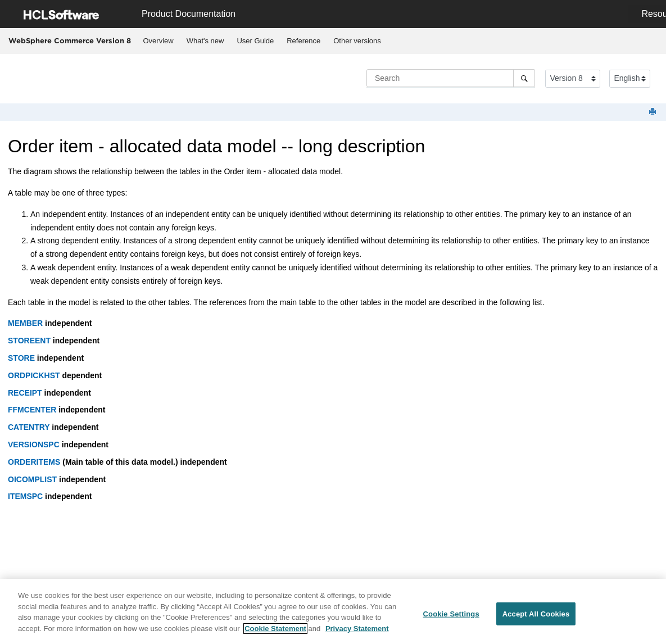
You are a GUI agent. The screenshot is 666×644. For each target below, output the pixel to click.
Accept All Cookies (536, 617)
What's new (205, 41)
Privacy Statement (357, 632)
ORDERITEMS (34, 462)
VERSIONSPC (34, 445)
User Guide (255, 41)
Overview (158, 41)
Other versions (357, 41)
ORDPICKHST (34, 375)
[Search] (524, 78)
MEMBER (25, 323)
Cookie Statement (275, 632)
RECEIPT (25, 393)
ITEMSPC (25, 496)
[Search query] (451, 78)
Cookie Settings (451, 617)
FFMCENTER (32, 410)
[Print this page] (654, 112)
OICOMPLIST (32, 479)
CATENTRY (29, 427)
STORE (21, 358)
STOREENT (29, 341)
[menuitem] (158, 41)
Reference (303, 41)
